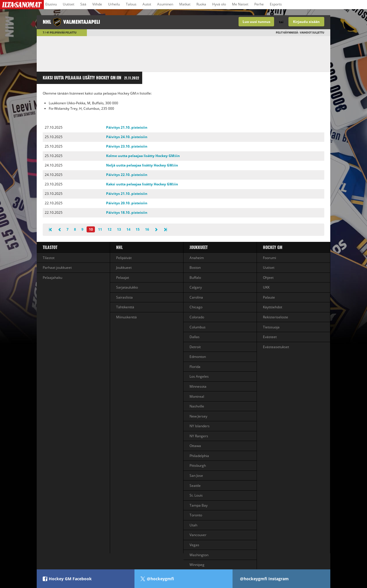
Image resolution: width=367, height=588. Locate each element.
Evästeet (270, 337)
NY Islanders (200, 426)
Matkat (185, 4)
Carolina (196, 297)
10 (91, 229)
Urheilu (114, 4)
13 (119, 229)
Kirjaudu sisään (306, 22)
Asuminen (165, 4)
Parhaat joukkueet (57, 267)
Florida (195, 367)
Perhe (259, 4)
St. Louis (196, 495)
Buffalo (195, 278)
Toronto (196, 515)
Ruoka (201, 4)
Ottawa (195, 446)
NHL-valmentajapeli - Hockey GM (110, 22)
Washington (199, 555)
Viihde (97, 4)
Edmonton (198, 357)
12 (110, 229)
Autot (147, 4)
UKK (266, 287)
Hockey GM (273, 247)
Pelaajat (123, 278)
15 (138, 229)
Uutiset (69, 4)
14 (128, 229)
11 (100, 229)
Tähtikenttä (125, 307)
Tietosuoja (271, 327)
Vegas (194, 545)
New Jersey (198, 416)
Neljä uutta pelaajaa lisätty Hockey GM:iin (142, 165)
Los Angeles (199, 376)
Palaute (269, 297)
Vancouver (198, 535)
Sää (83, 4)
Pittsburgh (198, 465)
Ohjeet (268, 278)
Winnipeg (197, 565)
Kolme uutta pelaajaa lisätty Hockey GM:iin (143, 156)
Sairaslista (124, 297)
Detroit (195, 347)
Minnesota (198, 386)
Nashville (197, 406)
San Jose (196, 476)
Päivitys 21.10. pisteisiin (127, 127)
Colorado (197, 317)
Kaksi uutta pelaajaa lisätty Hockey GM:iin (142, 184)
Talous (131, 4)
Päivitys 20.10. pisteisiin (127, 203)
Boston (195, 267)
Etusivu (51, 4)
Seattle (195, 486)
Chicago (196, 307)
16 (147, 229)
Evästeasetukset (276, 347)
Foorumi (270, 258)
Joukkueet (124, 267)
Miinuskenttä (126, 317)
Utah (193, 525)
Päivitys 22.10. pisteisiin (127, 175)
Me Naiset (240, 4)
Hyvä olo (219, 4)
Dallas (195, 337)
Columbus (198, 327)
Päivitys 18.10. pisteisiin (127, 212)
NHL (119, 247)
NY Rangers (199, 436)
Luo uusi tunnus (256, 22)
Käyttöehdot (273, 307)
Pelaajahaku (52, 278)
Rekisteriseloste (276, 317)
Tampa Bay (199, 505)
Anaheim (197, 258)
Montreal (197, 396)
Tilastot (50, 247)
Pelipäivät (124, 258)
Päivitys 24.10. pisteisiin (127, 137)
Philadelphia (199, 456)
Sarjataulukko (127, 287)
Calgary (196, 287)
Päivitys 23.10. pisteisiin (127, 146)
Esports (276, 4)
